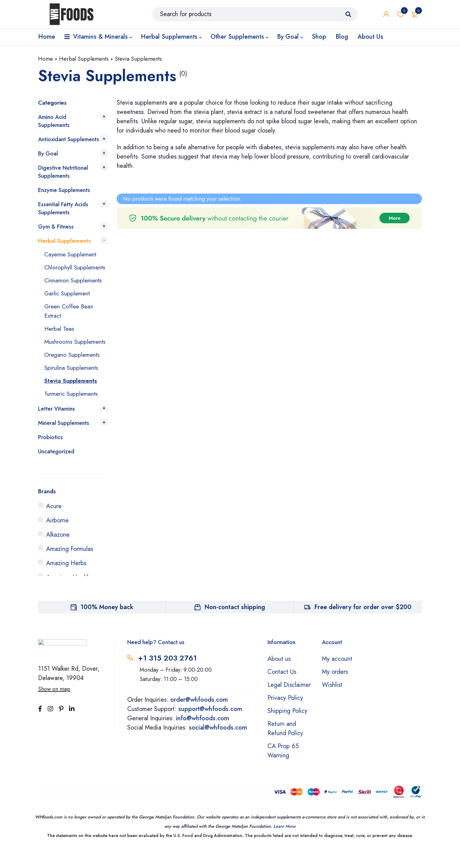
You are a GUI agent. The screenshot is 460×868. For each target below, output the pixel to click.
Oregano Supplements (74, 373)
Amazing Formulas (70, 567)
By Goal (48, 154)
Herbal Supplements (84, 59)
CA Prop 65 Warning (283, 769)
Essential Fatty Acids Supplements (63, 208)
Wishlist (401, 15)
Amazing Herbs (66, 582)
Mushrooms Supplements (61, 356)
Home (46, 59)
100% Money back (107, 626)
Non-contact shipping (235, 626)
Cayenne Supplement (72, 254)
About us (279, 677)
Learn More (284, 845)
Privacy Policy (285, 716)
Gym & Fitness (56, 227)
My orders (335, 690)
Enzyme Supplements (64, 190)
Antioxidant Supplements (69, 139)
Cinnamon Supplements (75, 290)
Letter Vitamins (56, 427)
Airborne (57, 539)
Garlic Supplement (69, 303)
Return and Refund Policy (285, 747)
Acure (54, 525)
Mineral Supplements (64, 442)
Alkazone (58, 553)
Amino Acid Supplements (54, 121)
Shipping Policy (287, 729)
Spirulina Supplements (73, 386)
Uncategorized (56, 470)
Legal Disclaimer (289, 703)
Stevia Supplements (72, 399)
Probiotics (50, 456)
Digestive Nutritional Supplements (63, 172)
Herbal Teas (60, 338)
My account (337, 677)
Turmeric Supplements (73, 412)
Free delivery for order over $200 (363, 626)
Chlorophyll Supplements (61, 272)
